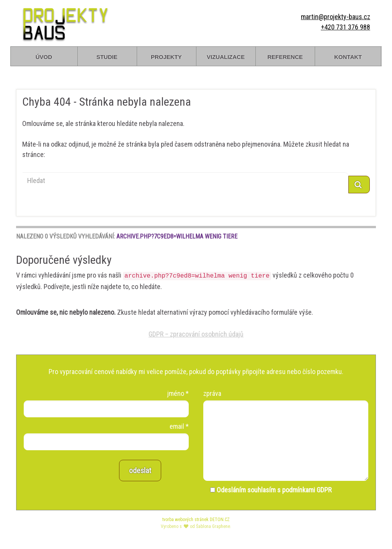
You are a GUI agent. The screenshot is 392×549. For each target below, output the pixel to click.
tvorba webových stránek (185, 520)
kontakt (348, 56)
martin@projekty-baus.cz (336, 17)
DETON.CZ (220, 520)
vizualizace (226, 56)
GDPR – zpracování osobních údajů (196, 334)
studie (107, 56)
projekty (166, 56)
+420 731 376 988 (345, 27)
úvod (44, 56)
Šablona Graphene (213, 526)
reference (285, 56)
